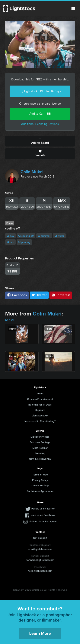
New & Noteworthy (40, 459)
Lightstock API (40, 415)
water (59, 236)
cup (10, 242)
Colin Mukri (32, 172)
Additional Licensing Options (40, 124)
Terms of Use (40, 474)
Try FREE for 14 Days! (40, 405)
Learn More (40, 633)
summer (44, 236)
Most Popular (40, 448)
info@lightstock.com (40, 549)
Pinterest (61, 295)
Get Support (40, 538)
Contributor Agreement (40, 491)
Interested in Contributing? (40, 421)
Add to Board (40, 141)
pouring (24, 242)
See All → (12, 320)
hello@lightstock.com (40, 571)
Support (40, 410)
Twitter (39, 295)
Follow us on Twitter (43, 509)
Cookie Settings (40, 485)
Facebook (17, 295)
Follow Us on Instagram (43, 521)
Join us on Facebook (43, 515)
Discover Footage (40, 442)
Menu (73, 9)
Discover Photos (40, 437)
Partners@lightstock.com (40, 560)
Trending (40, 453)
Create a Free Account (40, 399)
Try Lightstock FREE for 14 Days (40, 91)
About (40, 393)
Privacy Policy (40, 480)
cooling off (26, 236)
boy (10, 236)
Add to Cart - (40, 114)
